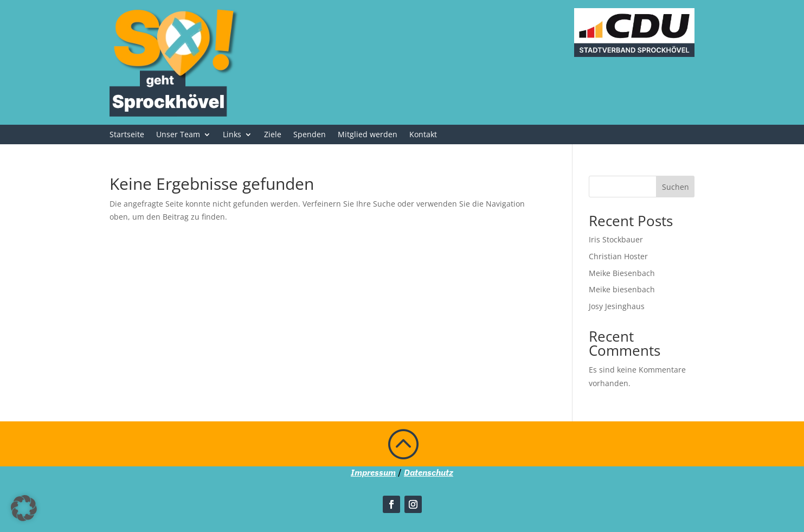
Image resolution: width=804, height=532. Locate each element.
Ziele (273, 135)
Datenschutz (429, 472)
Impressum (373, 472)
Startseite (127, 135)
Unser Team (178, 135)
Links (232, 135)
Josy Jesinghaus (617, 306)
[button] (24, 508)
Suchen (676, 187)
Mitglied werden (368, 135)
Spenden (310, 135)
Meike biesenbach (622, 289)
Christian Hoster (618, 256)
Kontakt (423, 135)
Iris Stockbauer (616, 239)
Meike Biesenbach (622, 273)
